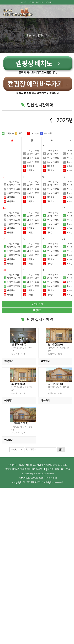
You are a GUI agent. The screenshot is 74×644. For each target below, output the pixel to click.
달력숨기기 (37, 304)
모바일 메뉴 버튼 (67, 11)
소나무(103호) (31, 224)
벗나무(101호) (31, 216)
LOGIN (40, 2)
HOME (23, 2)
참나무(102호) (31, 220)
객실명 (14, 450)
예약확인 (37, 310)
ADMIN (49, 2)
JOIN (31, 2)
